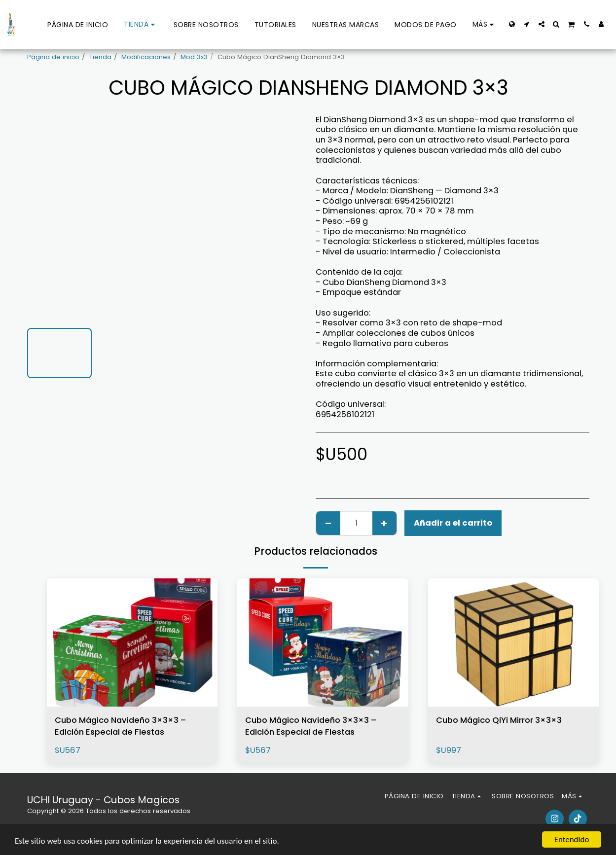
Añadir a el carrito (453, 523)
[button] (527, 24)
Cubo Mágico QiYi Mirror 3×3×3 (499, 720)
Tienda (100, 57)
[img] (132, 642)
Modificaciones (146, 57)
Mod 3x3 (194, 57)
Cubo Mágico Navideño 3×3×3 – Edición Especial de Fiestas (120, 726)
